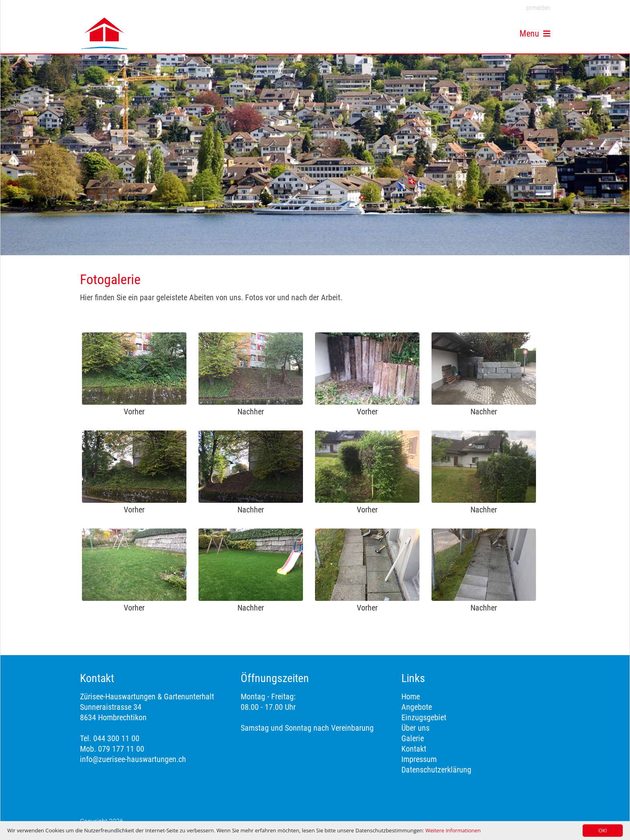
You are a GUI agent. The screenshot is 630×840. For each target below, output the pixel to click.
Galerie (413, 738)
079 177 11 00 (120, 749)
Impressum (419, 759)
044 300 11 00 (116, 738)
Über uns (415, 728)
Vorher (134, 412)
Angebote (417, 707)
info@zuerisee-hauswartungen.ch (133, 759)
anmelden (538, 8)
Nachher (251, 412)
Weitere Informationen (453, 830)
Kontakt (414, 749)
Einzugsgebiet (424, 717)
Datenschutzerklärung (436, 770)
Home (411, 697)
